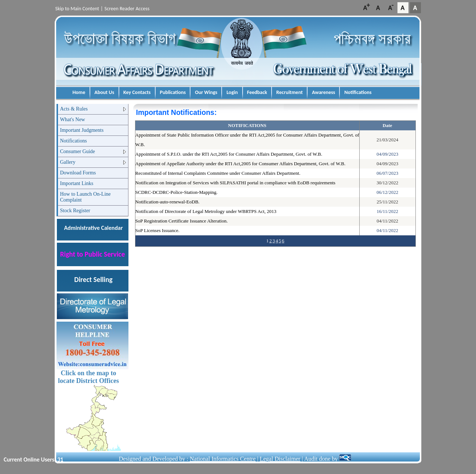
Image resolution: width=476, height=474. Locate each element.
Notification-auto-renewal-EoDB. (168, 202)
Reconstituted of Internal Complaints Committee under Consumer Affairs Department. (218, 173)
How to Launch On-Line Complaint (86, 197)
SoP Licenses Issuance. (157, 230)
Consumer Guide (78, 151)
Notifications (74, 141)
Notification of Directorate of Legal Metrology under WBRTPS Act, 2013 (206, 211)
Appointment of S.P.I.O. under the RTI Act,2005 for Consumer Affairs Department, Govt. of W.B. (229, 154)
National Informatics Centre (223, 459)
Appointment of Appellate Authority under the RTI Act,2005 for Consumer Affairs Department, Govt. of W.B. (241, 164)
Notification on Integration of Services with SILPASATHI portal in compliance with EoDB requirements (235, 183)
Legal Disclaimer (280, 459)
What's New (73, 120)
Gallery (68, 162)
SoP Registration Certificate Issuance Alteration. (182, 221)
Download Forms (78, 173)
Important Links (77, 183)
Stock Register (75, 211)
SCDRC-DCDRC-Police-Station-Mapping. (177, 192)
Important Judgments (82, 130)
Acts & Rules (74, 109)
